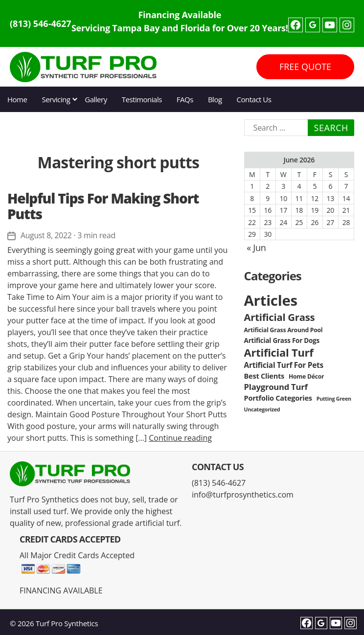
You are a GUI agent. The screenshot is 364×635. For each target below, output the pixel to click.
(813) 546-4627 (41, 23)
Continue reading (180, 437)
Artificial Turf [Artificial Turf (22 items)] (279, 352)
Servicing (56, 99)
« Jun (256, 248)
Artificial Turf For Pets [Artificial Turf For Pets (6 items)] (284, 365)
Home (17, 99)
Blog (215, 99)
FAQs (185, 99)
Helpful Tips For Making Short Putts (103, 206)
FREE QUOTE (305, 67)
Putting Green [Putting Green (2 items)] (334, 399)
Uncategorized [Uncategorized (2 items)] (262, 409)
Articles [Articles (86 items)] (271, 300)
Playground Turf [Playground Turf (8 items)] (276, 387)
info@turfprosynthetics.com (243, 495)
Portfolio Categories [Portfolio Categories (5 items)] (278, 398)
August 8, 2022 (46, 235)
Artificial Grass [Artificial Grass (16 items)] (280, 317)
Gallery (96, 99)
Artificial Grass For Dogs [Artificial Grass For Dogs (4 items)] (282, 340)
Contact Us (254, 99)
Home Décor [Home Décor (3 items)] (306, 376)
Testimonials (142, 99)
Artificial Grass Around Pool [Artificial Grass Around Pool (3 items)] (284, 330)
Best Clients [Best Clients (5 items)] (264, 376)
